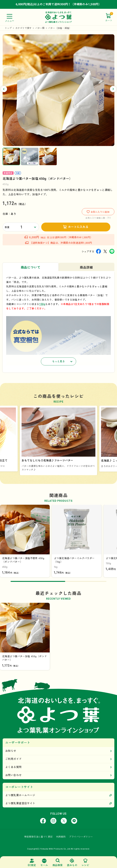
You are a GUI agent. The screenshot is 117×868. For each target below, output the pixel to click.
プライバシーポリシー (81, 837)
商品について (31, 267)
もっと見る (58, 361)
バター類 (40, 28)
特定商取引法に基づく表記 (39, 837)
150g (42, 304)
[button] (4, 89)
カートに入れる (78, 227)
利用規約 (61, 837)
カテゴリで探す (24, 28)
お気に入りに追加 (98, 212)
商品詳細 (86, 267)
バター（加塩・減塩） (60, 28)
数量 (7, 227)
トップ (8, 28)
